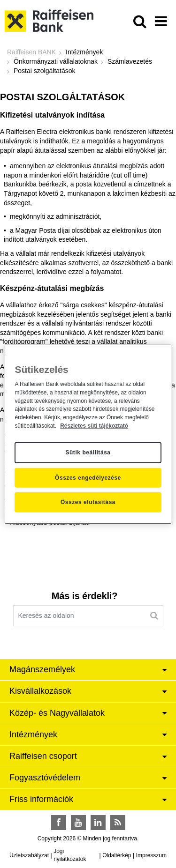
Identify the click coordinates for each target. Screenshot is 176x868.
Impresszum (151, 855)
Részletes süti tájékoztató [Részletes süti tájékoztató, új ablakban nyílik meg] (94, 426)
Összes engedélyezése (88, 477)
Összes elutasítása (88, 502)
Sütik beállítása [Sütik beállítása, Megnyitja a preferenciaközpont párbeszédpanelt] (88, 453)
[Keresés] (154, 616)
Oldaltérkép (117, 855)
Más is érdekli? (84, 596)
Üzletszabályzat (29, 855)
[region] (88, 434)
